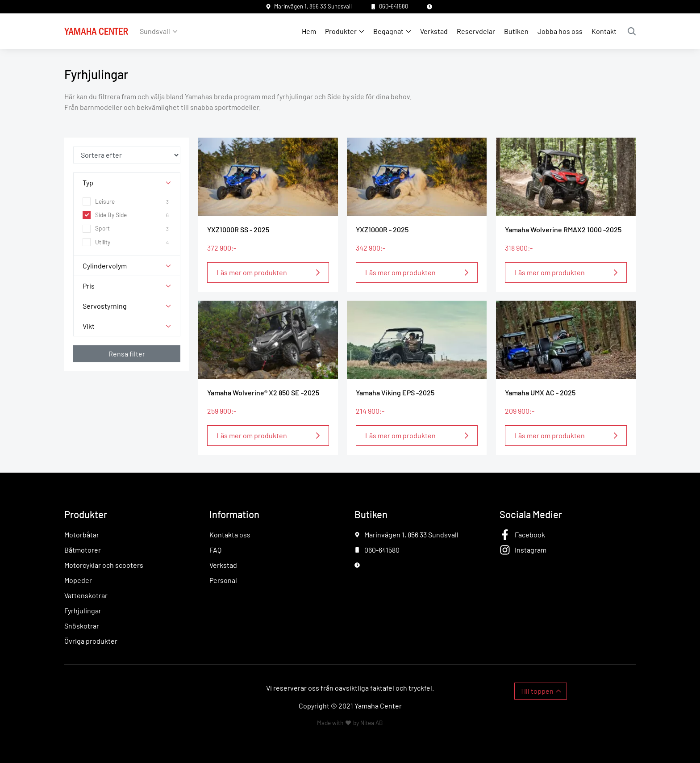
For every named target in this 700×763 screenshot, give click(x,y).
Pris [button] (89, 286)
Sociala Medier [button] (531, 514)
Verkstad (434, 31)
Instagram (531, 550)
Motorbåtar (82, 535)
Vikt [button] (89, 326)
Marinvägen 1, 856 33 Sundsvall (313, 6)
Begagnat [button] (388, 31)
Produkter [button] (341, 31)
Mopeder (78, 580)
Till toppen (537, 691)
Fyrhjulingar (83, 610)
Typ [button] (88, 182)
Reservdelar (476, 31)
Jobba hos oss (560, 31)
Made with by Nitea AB (350, 723)
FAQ (215, 550)
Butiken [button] (371, 514)
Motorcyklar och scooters (104, 565)
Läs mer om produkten (252, 272)
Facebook (530, 535)
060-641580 (394, 6)
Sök (632, 31)
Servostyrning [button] (105, 306)
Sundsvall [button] (155, 31)
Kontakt (604, 31)
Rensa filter (127, 354)
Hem (309, 31)
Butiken (516, 31)
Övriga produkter (91, 641)
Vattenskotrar (86, 595)
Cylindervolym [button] (105, 266)
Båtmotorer (83, 550)
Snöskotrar (82, 626)
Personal (223, 580)
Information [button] (234, 514)
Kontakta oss (230, 535)
